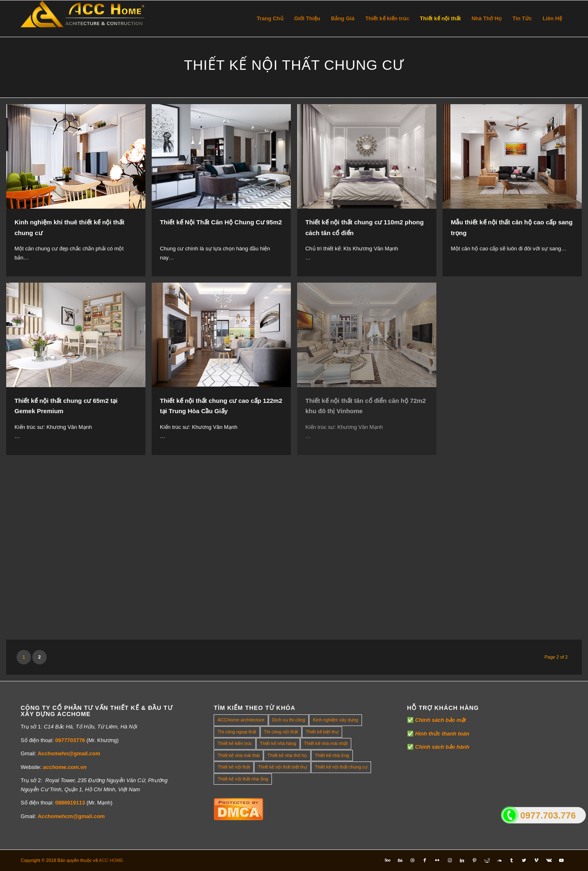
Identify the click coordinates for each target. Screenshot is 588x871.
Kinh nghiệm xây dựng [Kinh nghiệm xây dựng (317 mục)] (336, 720)
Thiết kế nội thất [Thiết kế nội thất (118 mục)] (234, 767)
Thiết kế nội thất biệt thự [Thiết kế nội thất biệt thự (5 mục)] (282, 767)
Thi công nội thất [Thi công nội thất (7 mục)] (281, 732)
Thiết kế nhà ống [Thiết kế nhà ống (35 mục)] (332, 755)
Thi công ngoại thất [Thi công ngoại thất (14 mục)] (237, 732)
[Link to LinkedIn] (462, 860)
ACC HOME (111, 860)
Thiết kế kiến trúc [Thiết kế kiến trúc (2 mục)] (234, 743)
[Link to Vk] (549, 860)
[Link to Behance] (400, 860)
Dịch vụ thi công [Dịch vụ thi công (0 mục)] (289, 720)
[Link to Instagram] (450, 860)
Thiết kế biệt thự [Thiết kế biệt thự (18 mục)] (322, 732)
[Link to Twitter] (524, 860)
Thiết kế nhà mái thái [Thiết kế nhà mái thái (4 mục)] (238, 755)
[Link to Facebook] (425, 860)
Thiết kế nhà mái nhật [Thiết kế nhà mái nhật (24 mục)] (326, 743)
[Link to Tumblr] (512, 860)
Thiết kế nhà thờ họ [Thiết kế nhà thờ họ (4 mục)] (287, 755)
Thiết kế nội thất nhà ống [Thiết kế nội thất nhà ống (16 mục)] (243, 779)
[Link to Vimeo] (536, 860)
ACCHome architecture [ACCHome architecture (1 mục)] (241, 720)
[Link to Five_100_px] (388, 860)
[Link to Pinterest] (474, 860)
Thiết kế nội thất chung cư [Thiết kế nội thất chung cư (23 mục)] (341, 767)
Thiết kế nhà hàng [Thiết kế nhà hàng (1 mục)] (278, 743)
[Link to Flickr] (437, 860)
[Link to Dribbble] (412, 860)
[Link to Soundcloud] (499, 860)
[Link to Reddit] (487, 860)
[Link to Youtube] (561, 860)
